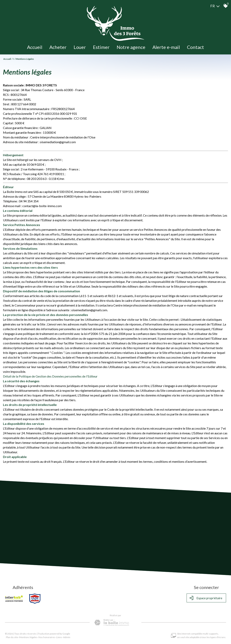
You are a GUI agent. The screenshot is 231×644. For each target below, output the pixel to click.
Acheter (58, 47)
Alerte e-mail (166, 47)
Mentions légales (28, 637)
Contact (195, 47)
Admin (67, 637)
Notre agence (131, 47)
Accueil (35, 47)
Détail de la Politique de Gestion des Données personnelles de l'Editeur (50, 376)
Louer (80, 47)
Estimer (101, 47)
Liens (59, 637)
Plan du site (12, 637)
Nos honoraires (47, 637)
